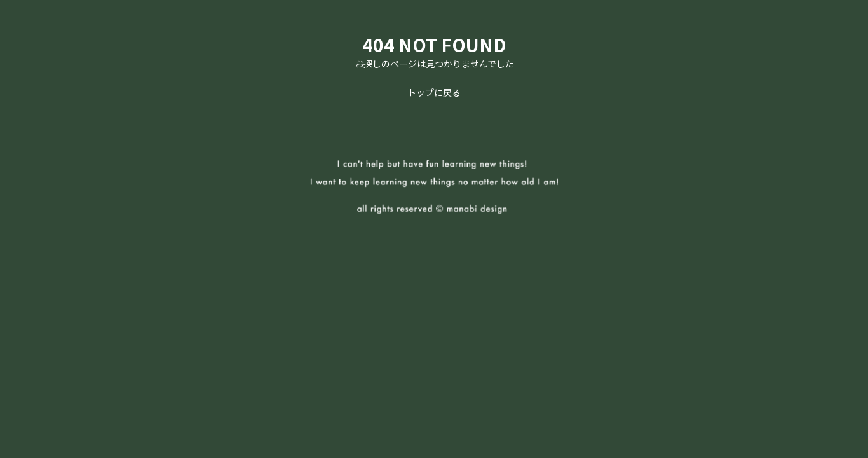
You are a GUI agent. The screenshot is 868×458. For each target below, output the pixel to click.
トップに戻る (434, 92)
